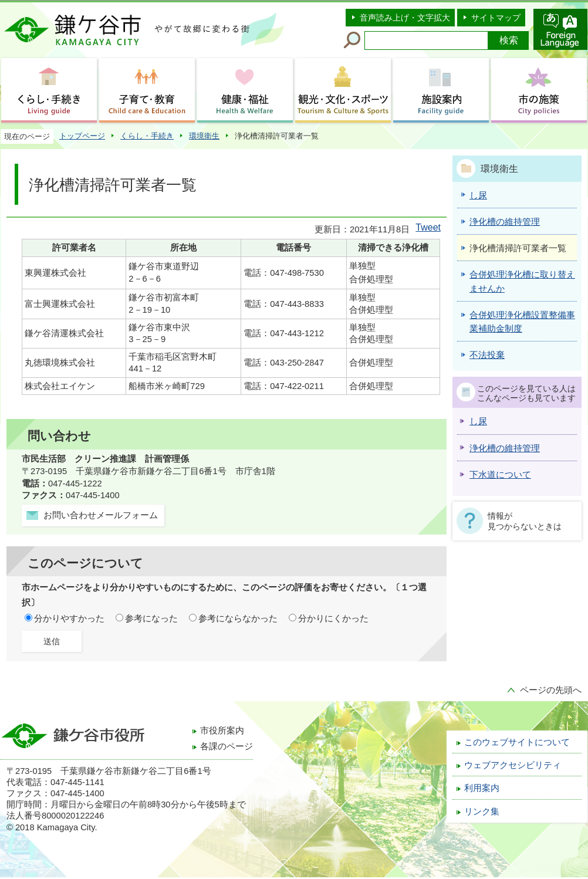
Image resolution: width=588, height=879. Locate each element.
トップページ (82, 136)
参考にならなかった (238, 618)
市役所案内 (222, 731)
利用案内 (482, 788)
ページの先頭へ (551, 690)
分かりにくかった (333, 618)
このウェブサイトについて (517, 742)
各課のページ (227, 746)
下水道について (500, 475)
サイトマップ (496, 18)
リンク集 (482, 812)
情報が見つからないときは (525, 521)
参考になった (151, 618)
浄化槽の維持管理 (505, 448)
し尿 (478, 421)
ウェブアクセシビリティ (513, 765)
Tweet (428, 227)
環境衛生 (204, 136)
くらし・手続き (147, 136)
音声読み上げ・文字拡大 (405, 18)
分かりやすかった (69, 618)
